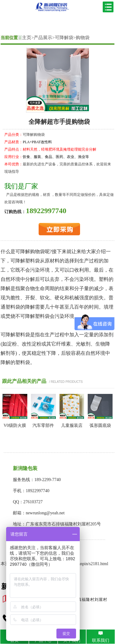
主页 (27, 38)
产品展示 (43, 38)
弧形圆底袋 (100, 425)
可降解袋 (64, 38)
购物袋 (83, 38)
